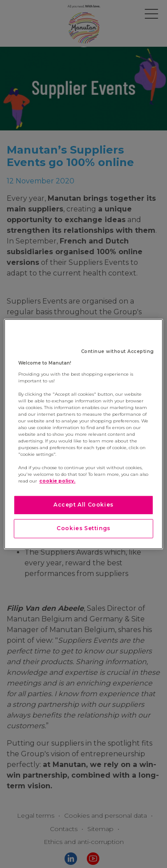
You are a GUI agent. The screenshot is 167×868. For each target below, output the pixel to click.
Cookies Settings (83, 528)
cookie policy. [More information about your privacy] (57, 481)
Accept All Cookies (83, 505)
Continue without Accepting (118, 351)
